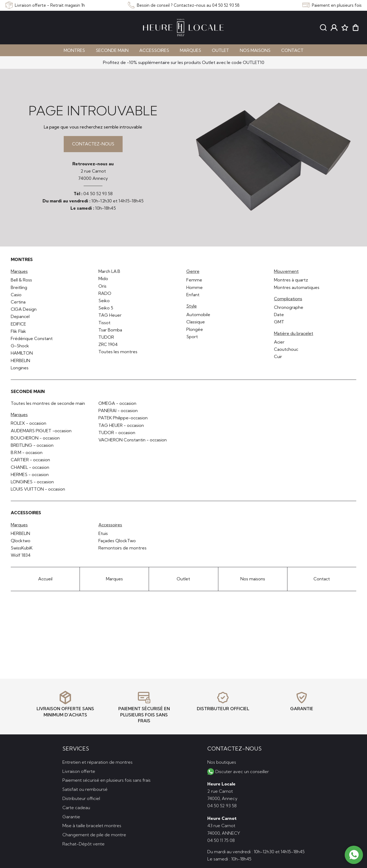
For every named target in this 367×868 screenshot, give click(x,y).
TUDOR (106, 337)
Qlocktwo (21, 541)
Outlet (220, 50)
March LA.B (109, 271)
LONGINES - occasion (32, 482)
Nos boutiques (222, 762)
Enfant (193, 295)
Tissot (104, 323)
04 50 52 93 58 (98, 194)
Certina (18, 302)
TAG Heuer (110, 315)
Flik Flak (18, 331)
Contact (292, 50)
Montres (74, 50)
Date (279, 315)
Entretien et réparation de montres (97, 762)
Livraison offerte (79, 771)
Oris (102, 286)
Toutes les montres (118, 352)
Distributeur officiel (81, 798)
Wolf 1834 (21, 555)
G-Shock (20, 346)
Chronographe (289, 307)
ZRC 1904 (108, 344)
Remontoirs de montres (122, 548)
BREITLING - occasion (32, 445)
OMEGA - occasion (117, 403)
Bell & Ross (21, 280)
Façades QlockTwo (117, 541)
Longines (20, 368)
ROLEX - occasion (28, 423)
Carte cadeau (76, 808)
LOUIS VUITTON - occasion (38, 489)
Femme (194, 280)
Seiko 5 (106, 308)
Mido (103, 278)
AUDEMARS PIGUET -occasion (41, 431)
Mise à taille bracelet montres (92, 826)
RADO (105, 293)
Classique (196, 322)
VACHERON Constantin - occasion (133, 440)
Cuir (278, 356)
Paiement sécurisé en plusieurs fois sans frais (106, 780)
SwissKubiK (22, 548)
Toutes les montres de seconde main (48, 403)
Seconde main (112, 50)
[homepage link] (183, 28)
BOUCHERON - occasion (35, 438)
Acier (279, 342)
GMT (279, 322)
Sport (192, 337)
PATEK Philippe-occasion (123, 418)
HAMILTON (22, 353)
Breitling (19, 287)
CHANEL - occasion (30, 467)
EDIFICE (18, 324)
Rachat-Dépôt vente (83, 844)
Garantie (71, 817)
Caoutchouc (286, 349)
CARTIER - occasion (30, 460)
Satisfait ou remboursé (85, 789)
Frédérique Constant (32, 338)
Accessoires (154, 50)
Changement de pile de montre (94, 835)
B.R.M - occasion (27, 452)
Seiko (104, 301)
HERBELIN (20, 360)
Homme (195, 287)
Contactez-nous (93, 144)
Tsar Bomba (110, 330)
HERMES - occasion (30, 474)
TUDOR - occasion (117, 433)
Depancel (20, 316)
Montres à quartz (291, 280)
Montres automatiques (297, 287)
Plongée (195, 329)
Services (76, 749)
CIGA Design (24, 309)
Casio (16, 295)
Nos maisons (255, 50)
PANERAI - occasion (118, 410)
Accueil (45, 579)
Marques (190, 50)
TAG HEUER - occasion (121, 425)
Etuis (103, 533)
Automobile (198, 315)
